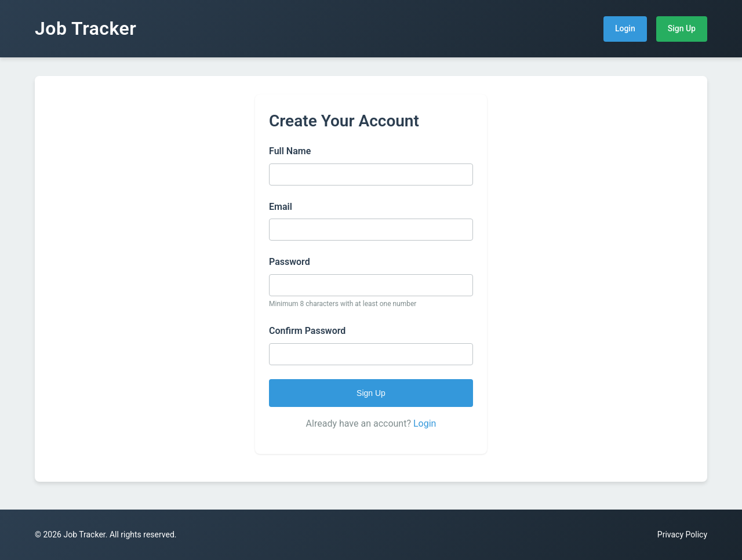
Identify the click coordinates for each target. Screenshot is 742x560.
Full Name (290, 151)
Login (625, 28)
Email (281, 207)
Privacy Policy (682, 534)
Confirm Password (307, 331)
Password (290, 262)
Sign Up (682, 28)
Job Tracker (86, 28)
